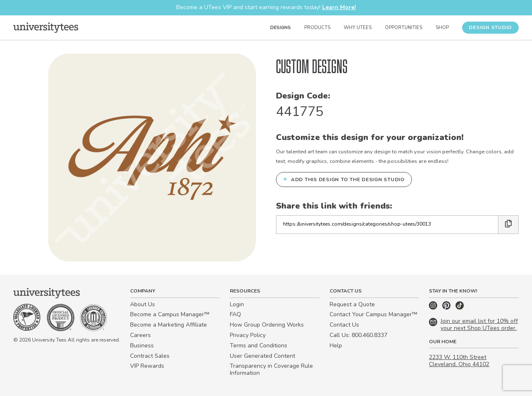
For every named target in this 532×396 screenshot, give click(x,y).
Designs (281, 28)
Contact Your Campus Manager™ (373, 314)
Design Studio (490, 27)
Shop (442, 28)
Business (142, 346)
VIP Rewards (147, 366)
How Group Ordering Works (267, 325)
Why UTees (358, 28)
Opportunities (404, 28)
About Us (143, 304)
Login (237, 304)
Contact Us (344, 325)
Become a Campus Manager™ (170, 314)
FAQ (235, 314)
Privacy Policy (248, 335)
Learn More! (339, 7)
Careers (140, 335)
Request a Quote (352, 304)
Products (317, 28)
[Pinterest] (447, 308)
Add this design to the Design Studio (344, 179)
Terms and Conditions (259, 346)
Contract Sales (150, 356)
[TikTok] (460, 308)
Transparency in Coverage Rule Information (271, 369)
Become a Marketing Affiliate (169, 325)
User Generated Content (262, 356)
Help (336, 346)
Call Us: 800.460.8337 (358, 335)
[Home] (46, 27)
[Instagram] (434, 308)
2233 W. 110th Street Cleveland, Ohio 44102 (459, 361)
